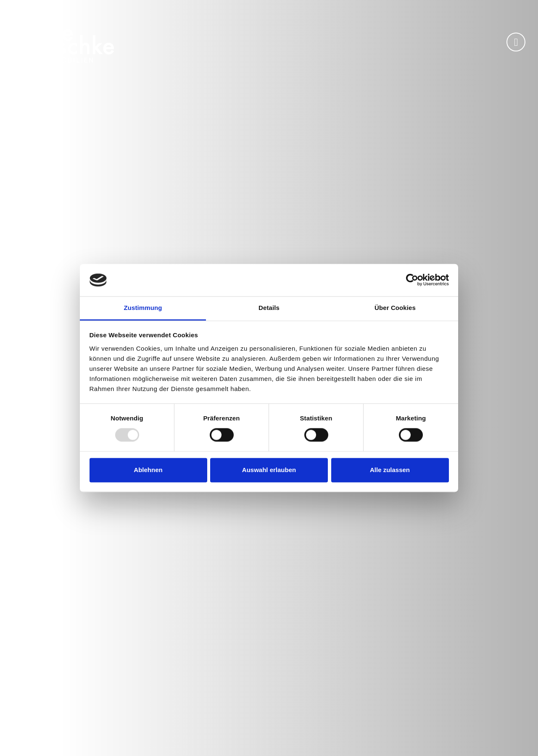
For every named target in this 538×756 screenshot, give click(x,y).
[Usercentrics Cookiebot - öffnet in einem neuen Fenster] (412, 280)
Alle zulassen (390, 470)
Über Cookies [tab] (395, 308)
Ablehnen (148, 470)
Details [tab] (269, 308)
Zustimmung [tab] (143, 308)
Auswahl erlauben (269, 470)
